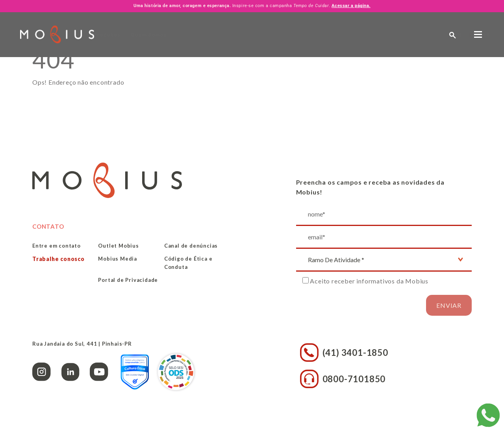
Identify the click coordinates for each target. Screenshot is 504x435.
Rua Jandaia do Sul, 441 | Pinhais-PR (82, 344)
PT (408, 34)
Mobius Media (118, 259)
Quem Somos (185, 35)
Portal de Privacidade (128, 280)
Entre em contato (57, 246)
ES (422, 34)
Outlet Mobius (118, 246)
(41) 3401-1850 (344, 353)
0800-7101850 (343, 379)
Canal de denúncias (191, 246)
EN (393, 34)
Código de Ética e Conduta (188, 263)
